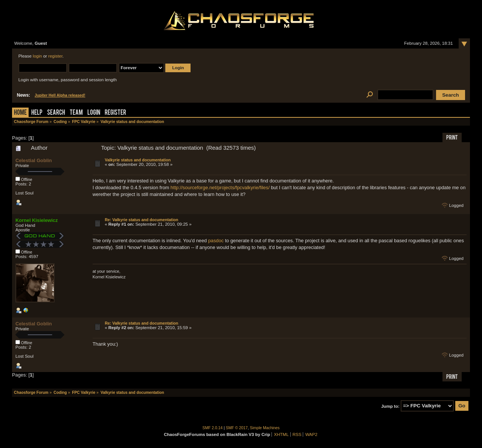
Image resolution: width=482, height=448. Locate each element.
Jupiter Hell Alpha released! (60, 95)
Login (94, 113)
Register (115, 113)
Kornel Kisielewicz (37, 220)
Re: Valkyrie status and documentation (141, 220)
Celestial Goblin (34, 160)
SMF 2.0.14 (213, 428)
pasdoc (216, 241)
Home (20, 113)
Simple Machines (265, 428)
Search (56, 113)
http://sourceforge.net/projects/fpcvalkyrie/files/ (220, 188)
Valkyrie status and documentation (138, 160)
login (37, 56)
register (55, 56)
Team (76, 113)
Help (37, 113)
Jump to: (390, 406)
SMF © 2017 (237, 428)
